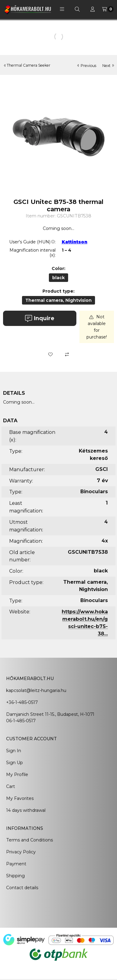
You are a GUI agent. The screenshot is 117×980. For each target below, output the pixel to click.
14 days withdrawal (26, 810)
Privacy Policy (21, 852)
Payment (16, 864)
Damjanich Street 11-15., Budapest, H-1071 (50, 714)
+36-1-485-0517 (22, 702)
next (108, 66)
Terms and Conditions (29, 840)
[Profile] (93, 9)
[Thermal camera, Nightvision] (59, 300)
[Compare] (67, 354)
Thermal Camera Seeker (29, 65)
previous (87, 66)
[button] (62, 9)
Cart (11, 786)
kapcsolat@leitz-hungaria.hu (36, 690)
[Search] (77, 9)
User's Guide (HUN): (32, 242)
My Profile (17, 775)
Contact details (22, 888)
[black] (59, 278)
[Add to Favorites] (50, 354)
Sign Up (15, 763)
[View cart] (108, 9)
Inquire (40, 318)
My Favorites (20, 798)
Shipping (15, 876)
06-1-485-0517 (21, 721)
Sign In (14, 751)
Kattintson (75, 242)
